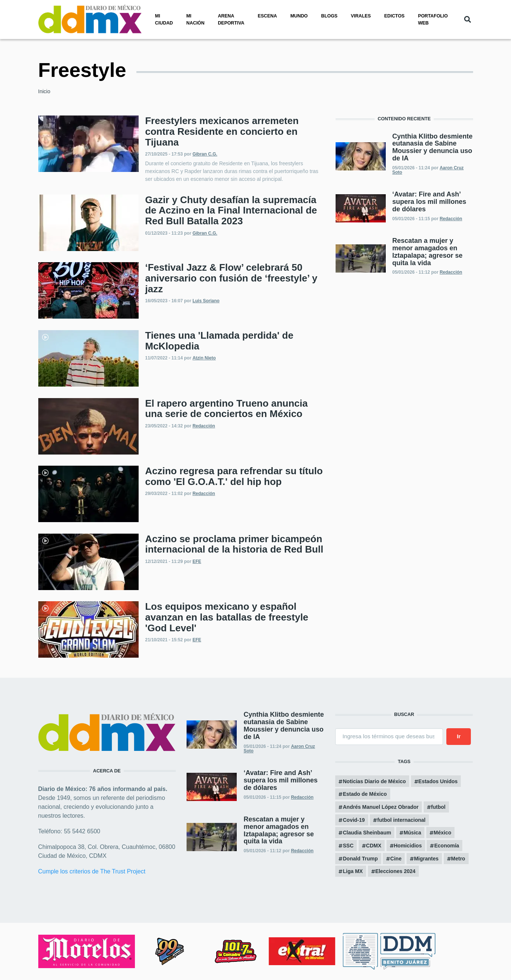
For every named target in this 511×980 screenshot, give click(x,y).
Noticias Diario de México (374, 781)
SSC (348, 846)
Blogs (329, 16)
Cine (396, 859)
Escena (268, 16)
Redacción (204, 426)
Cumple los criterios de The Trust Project (92, 871)
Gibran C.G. (205, 154)
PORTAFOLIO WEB (433, 19)
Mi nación (195, 19)
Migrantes (426, 859)
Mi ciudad (164, 19)
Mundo (299, 16)
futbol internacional (401, 820)
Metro (458, 859)
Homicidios (408, 846)
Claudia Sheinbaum (367, 833)
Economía (447, 846)
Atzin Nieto (204, 358)
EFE (197, 561)
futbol (438, 807)
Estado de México (365, 794)
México (442, 833)
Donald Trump (360, 859)
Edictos (394, 16)
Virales (361, 16)
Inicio (44, 91)
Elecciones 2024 (395, 871)
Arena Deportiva (231, 19)
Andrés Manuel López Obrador (381, 807)
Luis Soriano (206, 301)
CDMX (374, 846)
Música (412, 833)
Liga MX (353, 871)
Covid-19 (354, 820)
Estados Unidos (438, 781)
